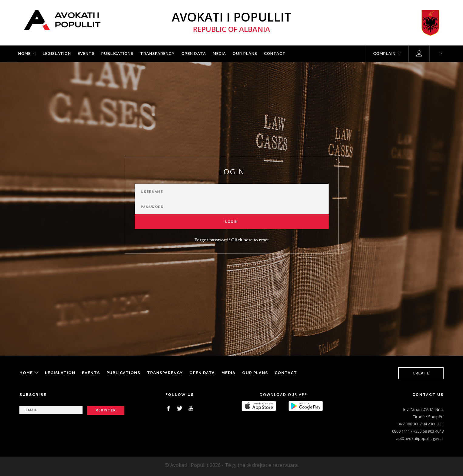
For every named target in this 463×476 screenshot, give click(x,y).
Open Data (194, 54)
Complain (384, 54)
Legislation (57, 54)
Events (86, 54)
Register (106, 410)
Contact (275, 54)
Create (421, 373)
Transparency (157, 54)
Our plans (245, 54)
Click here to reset (250, 240)
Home (24, 54)
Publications (117, 54)
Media (219, 54)
